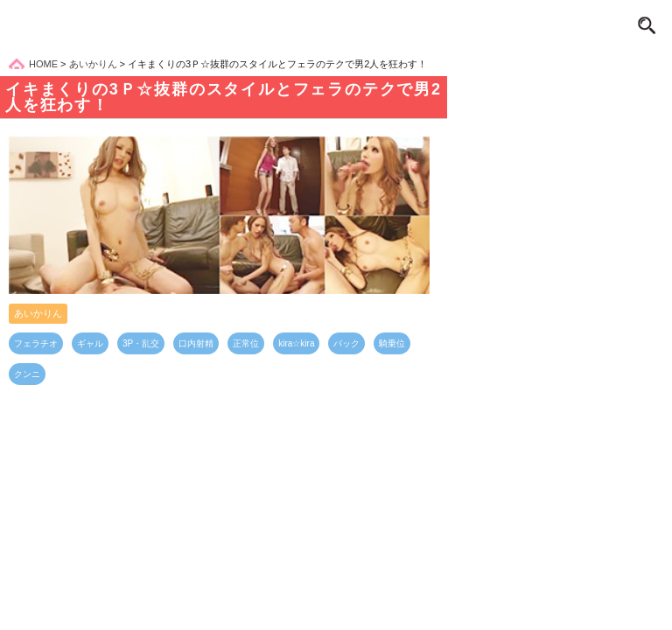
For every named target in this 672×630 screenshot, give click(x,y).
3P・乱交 (141, 343)
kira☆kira (296, 343)
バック (346, 343)
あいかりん (38, 313)
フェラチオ (36, 343)
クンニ (27, 374)
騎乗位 (392, 343)
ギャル (90, 343)
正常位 (246, 343)
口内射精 (196, 343)
